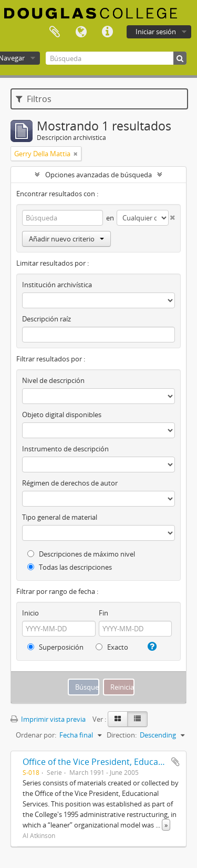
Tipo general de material (60, 517)
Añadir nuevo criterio (66, 239)
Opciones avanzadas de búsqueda (98, 175)
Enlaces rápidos (107, 32)
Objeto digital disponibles (62, 415)
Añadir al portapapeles (175, 762)
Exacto (112, 647)
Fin (103, 613)
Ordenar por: (36, 735)
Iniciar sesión (156, 32)
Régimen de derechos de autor (70, 483)
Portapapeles (55, 32)
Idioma (81, 32)
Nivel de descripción (53, 380)
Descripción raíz (46, 319)
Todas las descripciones (70, 567)
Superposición (55, 647)
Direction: (122, 735)
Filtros (34, 99)
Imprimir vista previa (48, 719)
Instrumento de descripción (65, 449)
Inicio (30, 613)
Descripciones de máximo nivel (81, 554)
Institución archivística (57, 285)
